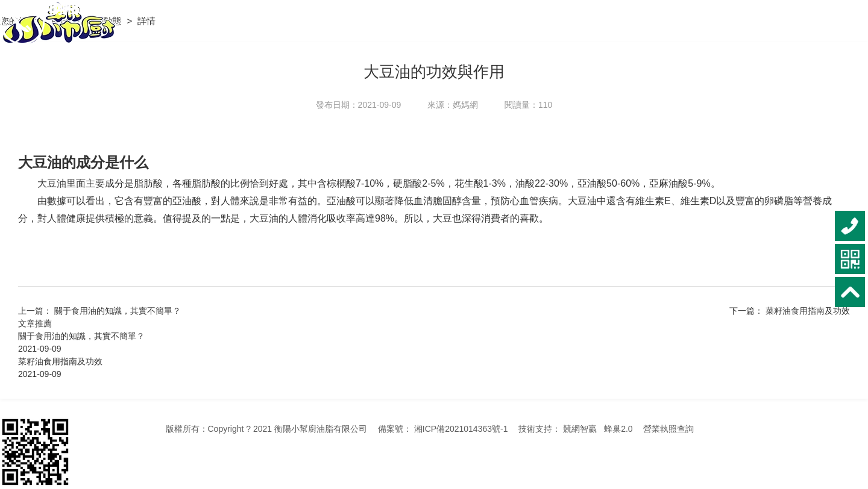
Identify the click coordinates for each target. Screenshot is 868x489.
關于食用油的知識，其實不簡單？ (118, 311)
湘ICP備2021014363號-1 (461, 429)
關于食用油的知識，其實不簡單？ (81, 336)
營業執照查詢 (668, 429)
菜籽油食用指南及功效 (808, 311)
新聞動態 (104, 21)
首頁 (61, 21)
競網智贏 (580, 429)
